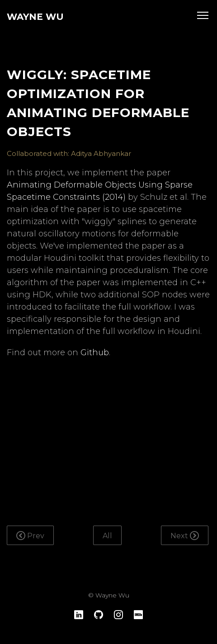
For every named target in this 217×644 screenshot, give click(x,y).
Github (95, 353)
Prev (30, 536)
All (107, 536)
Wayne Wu (35, 17)
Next (185, 536)
